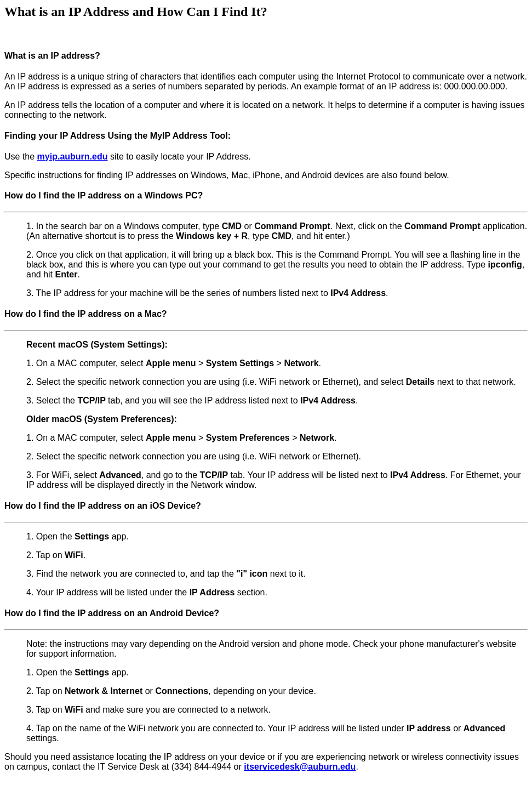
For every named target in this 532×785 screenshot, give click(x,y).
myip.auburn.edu (73, 157)
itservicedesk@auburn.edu (300, 767)
